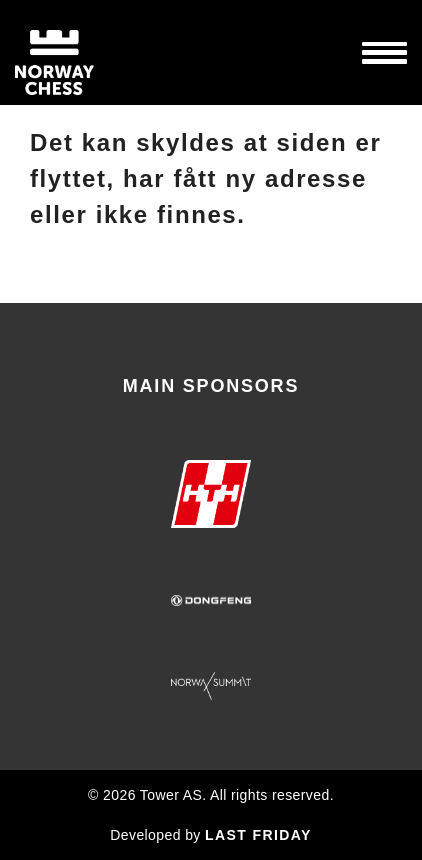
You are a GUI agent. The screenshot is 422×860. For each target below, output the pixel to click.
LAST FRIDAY (258, 835)
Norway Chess (90, 52)
